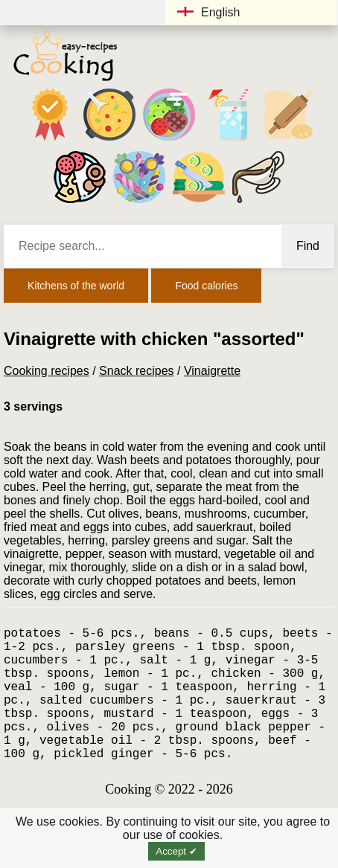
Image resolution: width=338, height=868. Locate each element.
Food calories (206, 286)
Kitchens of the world (76, 286)
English (208, 12)
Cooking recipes (47, 371)
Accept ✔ (176, 851)
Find (308, 246)
